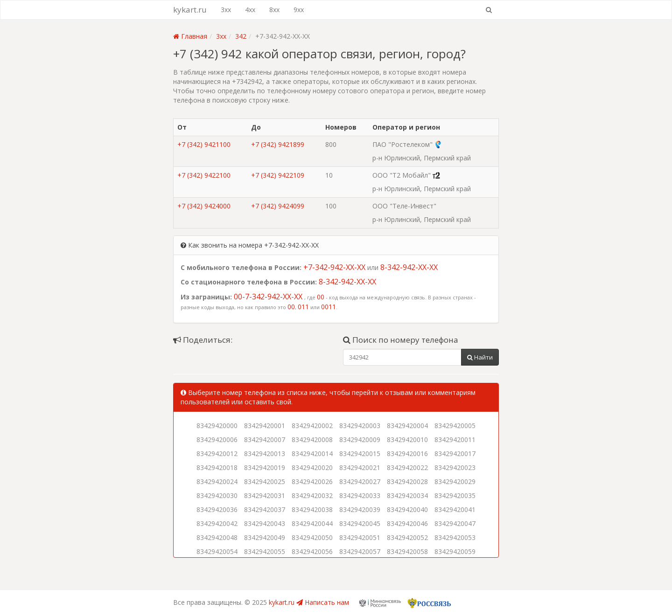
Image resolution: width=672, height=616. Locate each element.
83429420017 (455, 453)
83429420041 (455, 509)
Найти (480, 357)
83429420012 (217, 453)
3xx (226, 10)
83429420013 (265, 453)
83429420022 (407, 467)
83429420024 (217, 481)
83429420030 (217, 495)
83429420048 (217, 537)
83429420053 (455, 537)
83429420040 (407, 509)
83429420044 (312, 523)
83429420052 (407, 537)
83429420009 (360, 440)
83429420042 (217, 523)
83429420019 (265, 467)
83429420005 (455, 426)
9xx (299, 10)
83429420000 (217, 426)
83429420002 (312, 426)
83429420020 (312, 467)
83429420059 (455, 551)
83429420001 (265, 426)
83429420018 (217, 467)
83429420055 (265, 551)
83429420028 (407, 481)
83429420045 (360, 523)
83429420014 (312, 453)
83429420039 (360, 509)
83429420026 (312, 481)
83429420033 (360, 495)
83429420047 (455, 523)
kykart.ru (190, 10)
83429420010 (407, 440)
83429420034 (407, 495)
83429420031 (265, 495)
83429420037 (265, 509)
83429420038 (312, 509)
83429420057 (360, 551)
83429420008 (312, 440)
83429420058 (407, 551)
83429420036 (217, 509)
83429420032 (312, 495)
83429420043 (265, 523)
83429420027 (360, 481)
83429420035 (455, 495)
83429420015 (360, 453)
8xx (274, 10)
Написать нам (323, 602)
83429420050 (312, 537)
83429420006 (217, 440)
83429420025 (265, 481)
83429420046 (407, 523)
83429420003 (360, 426)
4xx (250, 10)
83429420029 (455, 481)
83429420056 (312, 551)
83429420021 (360, 467)
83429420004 (407, 426)
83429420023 (455, 467)
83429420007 (265, 440)
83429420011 (455, 440)
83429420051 (360, 537)
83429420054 (217, 551)
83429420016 (407, 453)
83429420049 (265, 537)
